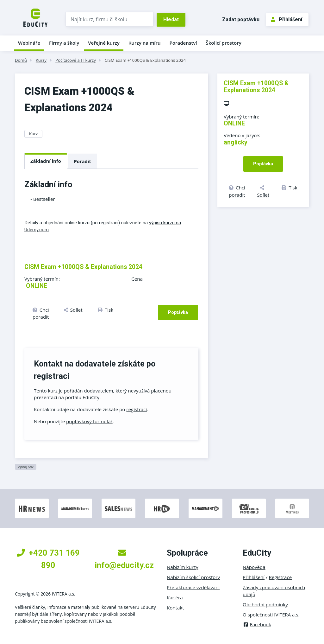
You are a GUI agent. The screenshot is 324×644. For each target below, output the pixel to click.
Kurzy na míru (145, 43)
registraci (137, 409)
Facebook (257, 624)
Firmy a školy (64, 43)
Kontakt (175, 608)
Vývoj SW (25, 467)
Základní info (46, 161)
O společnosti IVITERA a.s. (271, 615)
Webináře (29, 43)
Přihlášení (287, 19)
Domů (21, 60)
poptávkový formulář (89, 421)
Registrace (280, 577)
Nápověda (254, 567)
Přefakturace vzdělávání (193, 587)
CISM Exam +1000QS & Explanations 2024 (145, 60)
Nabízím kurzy (182, 567)
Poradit (83, 161)
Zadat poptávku (241, 19)
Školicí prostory (223, 43)
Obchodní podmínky (265, 604)
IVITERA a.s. (64, 594)
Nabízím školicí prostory (193, 577)
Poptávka (178, 312)
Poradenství (183, 43)
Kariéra (175, 597)
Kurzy (41, 60)
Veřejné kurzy (104, 43)
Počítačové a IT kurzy (76, 60)
